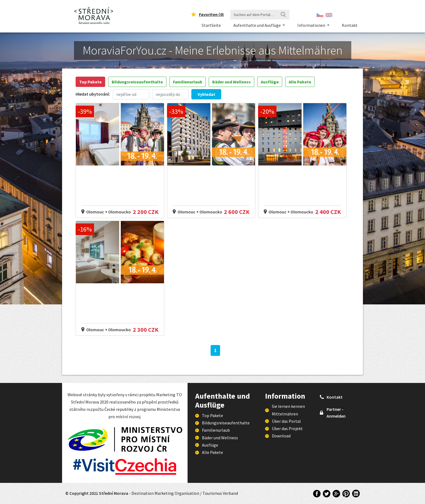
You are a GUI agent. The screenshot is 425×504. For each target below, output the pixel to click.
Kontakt (350, 25)
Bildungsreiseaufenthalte (137, 82)
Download (281, 436)
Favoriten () (211, 14)
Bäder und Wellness (231, 82)
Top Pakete (90, 82)
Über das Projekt (287, 428)
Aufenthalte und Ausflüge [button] (257, 25)
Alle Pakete (300, 82)
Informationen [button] (312, 25)
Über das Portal (286, 421)
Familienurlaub (188, 82)
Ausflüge (270, 82)
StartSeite (211, 25)
